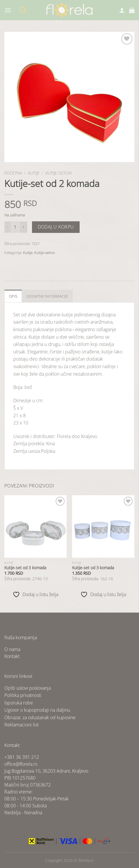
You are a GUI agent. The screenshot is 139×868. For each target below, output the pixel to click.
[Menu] (8, 10)
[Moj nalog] (122, 10)
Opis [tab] (13, 296)
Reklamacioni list (21, 725)
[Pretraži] (23, 10)
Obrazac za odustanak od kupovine (40, 717)
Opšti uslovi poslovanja (28, 688)
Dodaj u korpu (56, 227)
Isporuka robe (19, 703)
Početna (13, 173)
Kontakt (12, 656)
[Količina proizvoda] (15, 227)
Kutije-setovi (59, 173)
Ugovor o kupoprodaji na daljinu (37, 710)
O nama (12, 649)
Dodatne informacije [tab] (47, 296)
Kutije (34, 173)
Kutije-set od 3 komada (25, 568)
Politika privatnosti (23, 695)
